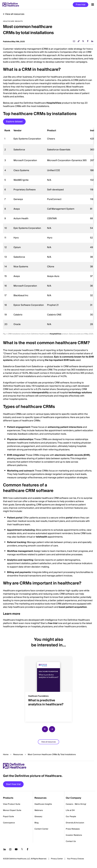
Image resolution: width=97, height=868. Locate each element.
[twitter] (83, 41)
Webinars (39, 810)
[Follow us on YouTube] (16, 849)
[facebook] (88, 41)
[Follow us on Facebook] (28, 849)
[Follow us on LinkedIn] (5, 849)
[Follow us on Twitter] (22, 849)
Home (6, 754)
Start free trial (13, 784)
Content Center (41, 829)
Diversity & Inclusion (75, 823)
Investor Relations (74, 835)
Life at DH (70, 810)
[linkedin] (92, 41)
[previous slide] (45, 729)
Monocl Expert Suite (12, 810)
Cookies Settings (75, 859)
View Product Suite (12, 804)
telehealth (42, 537)
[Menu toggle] (93, 5)
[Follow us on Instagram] (10, 849)
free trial (53, 623)
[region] (48, 228)
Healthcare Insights (43, 804)
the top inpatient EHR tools (60, 360)
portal (69, 518)
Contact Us (71, 841)
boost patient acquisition (73, 607)
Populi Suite (8, 816)
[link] (79, 41)
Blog (37, 823)
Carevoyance (9, 823)
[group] (48, 688)
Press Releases (73, 829)
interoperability (40, 393)
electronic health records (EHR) (72, 455)
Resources (18, 754)
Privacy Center (57, 859)
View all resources (15, 14)
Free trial (81, 5)
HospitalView (54, 103)
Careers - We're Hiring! (76, 804)
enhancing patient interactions (65, 427)
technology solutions (80, 393)
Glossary (38, 816)
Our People (71, 816)
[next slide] (52, 729)
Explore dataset (14, 122)
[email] (74, 41)
